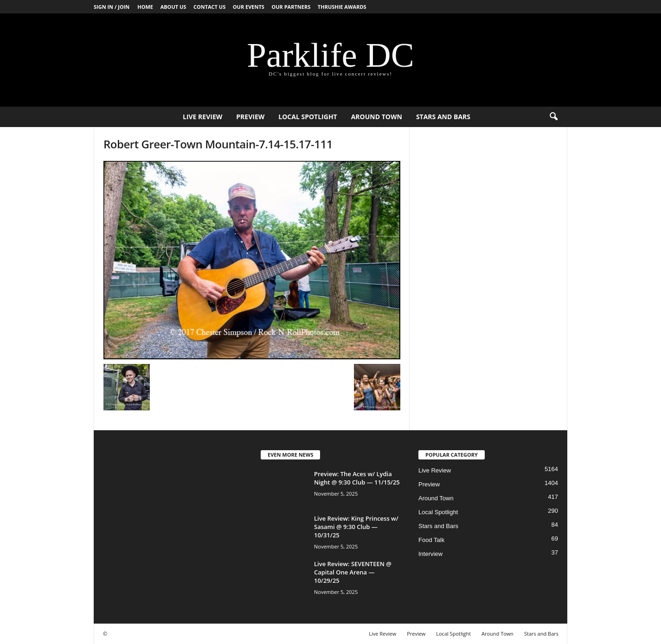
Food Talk (431, 540)
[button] (553, 117)
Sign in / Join (112, 7)
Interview (430, 554)
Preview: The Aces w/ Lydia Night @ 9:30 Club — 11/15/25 (357, 478)
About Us (173, 7)
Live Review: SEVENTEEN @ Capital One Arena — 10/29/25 (353, 572)
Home (145, 7)
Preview (250, 117)
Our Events (249, 7)
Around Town (377, 117)
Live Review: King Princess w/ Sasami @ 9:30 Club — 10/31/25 (356, 527)
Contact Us (209, 7)
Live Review (202, 117)
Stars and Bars (443, 117)
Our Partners (291, 7)
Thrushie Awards (342, 7)
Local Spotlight (308, 117)
